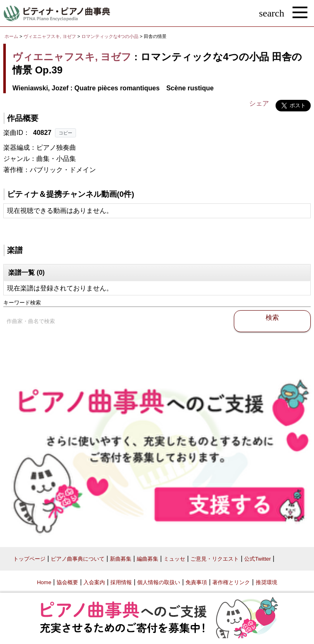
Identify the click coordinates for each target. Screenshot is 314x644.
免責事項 (196, 582)
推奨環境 (266, 582)
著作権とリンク (231, 582)
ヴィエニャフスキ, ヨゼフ (50, 36)
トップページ (29, 559)
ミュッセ (174, 559)
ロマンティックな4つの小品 (111, 36)
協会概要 (67, 582)
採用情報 (121, 582)
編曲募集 (147, 559)
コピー (65, 133)
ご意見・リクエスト (215, 559)
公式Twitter (257, 559)
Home (44, 582)
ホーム (11, 36)
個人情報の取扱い (159, 582)
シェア (259, 103)
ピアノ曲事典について (78, 559)
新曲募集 (121, 559)
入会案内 (94, 582)
